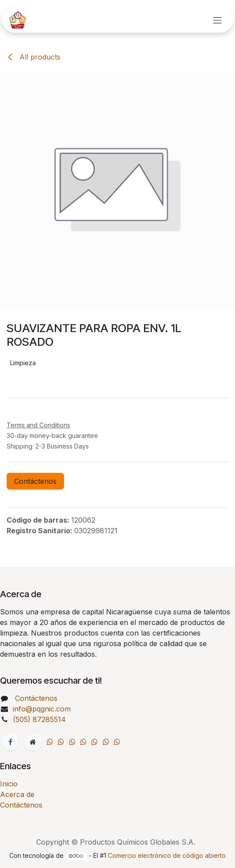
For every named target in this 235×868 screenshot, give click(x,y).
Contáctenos (35, 481)
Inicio (9, 784)
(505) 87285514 (40, 719)
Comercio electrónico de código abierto (167, 855)
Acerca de (17, 794)
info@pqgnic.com (42, 709)
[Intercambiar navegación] (217, 20)
